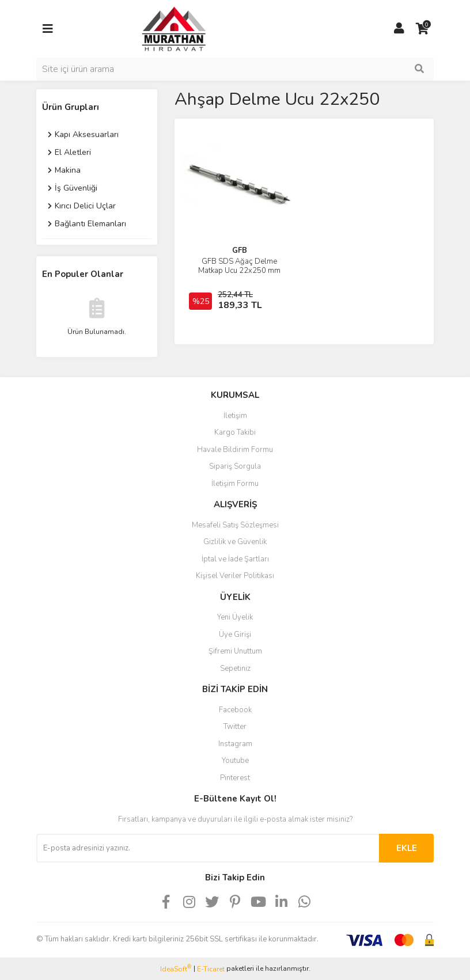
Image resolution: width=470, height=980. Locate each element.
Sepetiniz (235, 668)
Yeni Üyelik (235, 617)
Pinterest (235, 778)
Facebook (235, 710)
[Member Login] (399, 29)
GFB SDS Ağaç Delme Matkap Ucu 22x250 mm (239, 266)
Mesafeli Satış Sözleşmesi (235, 525)
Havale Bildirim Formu (235, 450)
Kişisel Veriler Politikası (235, 576)
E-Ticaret (211, 969)
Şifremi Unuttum (235, 651)
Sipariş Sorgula (235, 466)
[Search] (235, 69)
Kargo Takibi (235, 432)
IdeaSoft (176, 969)
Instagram (235, 744)
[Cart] (422, 29)
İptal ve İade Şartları (235, 559)
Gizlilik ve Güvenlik (235, 542)
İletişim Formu (235, 484)
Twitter (235, 727)
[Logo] (163, 28)
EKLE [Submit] (407, 848)
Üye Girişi (235, 635)
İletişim (235, 416)
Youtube (235, 761)
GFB (240, 250)
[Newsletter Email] (208, 848)
